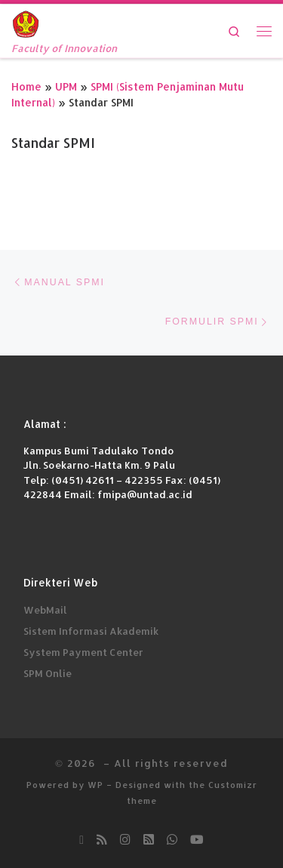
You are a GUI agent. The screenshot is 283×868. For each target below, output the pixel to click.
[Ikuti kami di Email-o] (82, 839)
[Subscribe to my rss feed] (102, 839)
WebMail (45, 610)
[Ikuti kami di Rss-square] (149, 839)
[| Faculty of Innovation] (26, 22)
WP (95, 785)
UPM (66, 86)
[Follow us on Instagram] (125, 839)
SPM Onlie (48, 673)
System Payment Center (83, 652)
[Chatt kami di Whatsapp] (172, 839)
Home (26, 86)
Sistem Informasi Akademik (91, 631)
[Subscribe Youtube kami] (197, 839)
